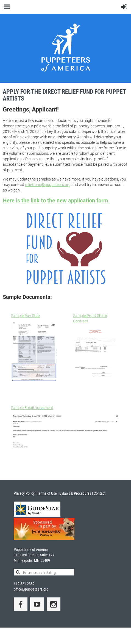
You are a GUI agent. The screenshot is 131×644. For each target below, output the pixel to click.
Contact (100, 493)
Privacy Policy (24, 493)
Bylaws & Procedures (75, 493)
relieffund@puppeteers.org (48, 185)
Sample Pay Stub (25, 316)
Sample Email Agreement (32, 408)
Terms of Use (47, 493)
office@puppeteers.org (31, 589)
